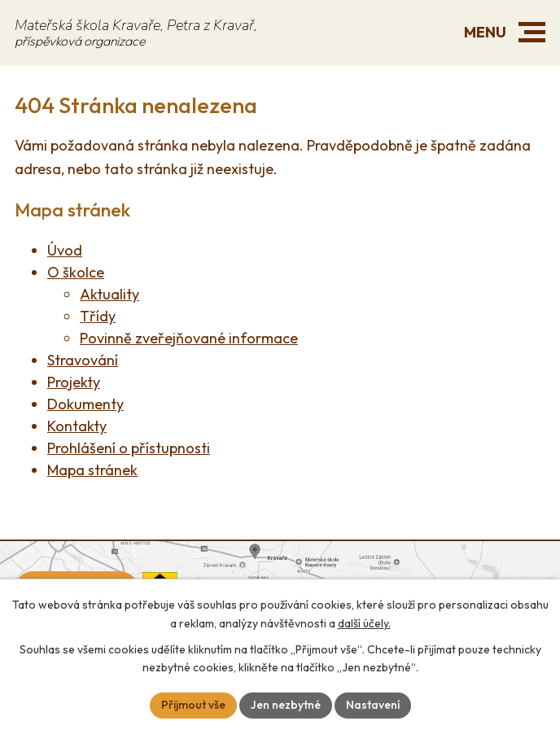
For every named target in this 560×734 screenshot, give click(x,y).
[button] (532, 32)
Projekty (74, 382)
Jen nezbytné (286, 705)
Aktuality (109, 294)
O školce (76, 272)
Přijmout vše (193, 705)
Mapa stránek (92, 470)
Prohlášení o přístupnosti (129, 448)
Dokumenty (85, 404)
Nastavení (373, 705)
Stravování (83, 360)
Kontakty (77, 426)
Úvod (65, 250)
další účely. (364, 623)
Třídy (98, 316)
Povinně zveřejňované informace (189, 338)
